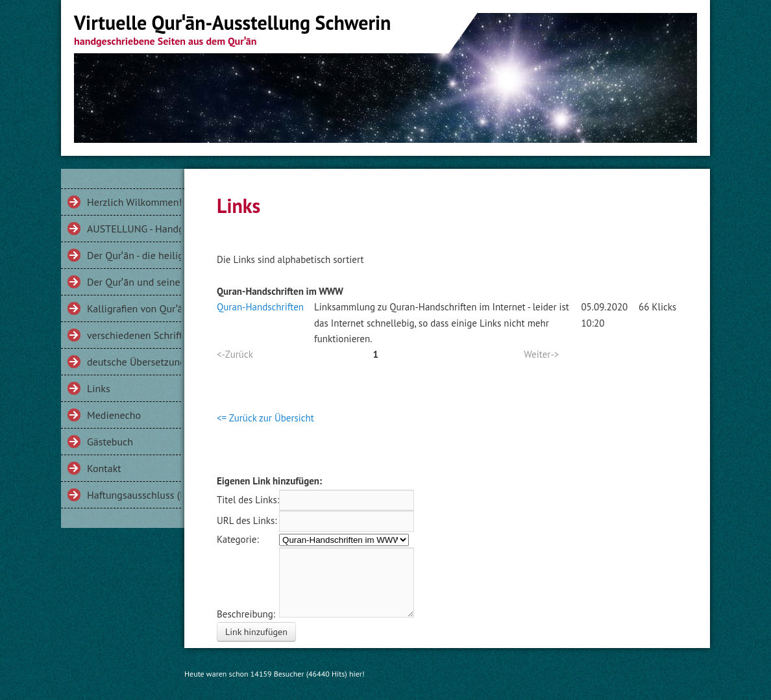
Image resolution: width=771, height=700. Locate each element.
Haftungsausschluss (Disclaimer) (134, 495)
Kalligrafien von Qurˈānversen (134, 308)
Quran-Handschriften (260, 307)
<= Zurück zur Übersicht (265, 418)
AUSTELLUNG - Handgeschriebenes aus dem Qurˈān (134, 229)
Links (99, 388)
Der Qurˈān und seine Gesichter (134, 282)
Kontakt (104, 468)
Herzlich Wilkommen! (134, 202)
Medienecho (114, 415)
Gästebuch (110, 442)
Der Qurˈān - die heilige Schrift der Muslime (134, 255)
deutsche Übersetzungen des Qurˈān (134, 362)
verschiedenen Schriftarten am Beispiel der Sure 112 (134, 335)
